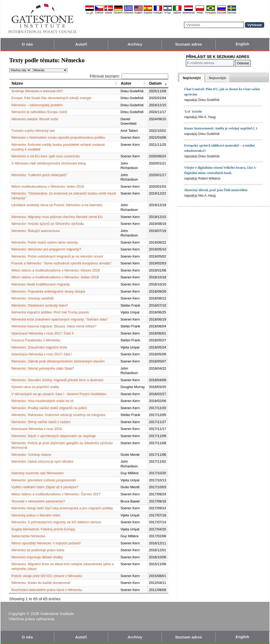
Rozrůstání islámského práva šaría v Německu (47, 590)
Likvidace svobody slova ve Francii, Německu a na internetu (57, 205)
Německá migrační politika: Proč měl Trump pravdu (50, 312)
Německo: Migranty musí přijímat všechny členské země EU (57, 217)
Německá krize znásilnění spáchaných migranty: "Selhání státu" (60, 319)
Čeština (99, 13)
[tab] (192, 78)
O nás (27, 44)
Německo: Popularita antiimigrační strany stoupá (48, 291)
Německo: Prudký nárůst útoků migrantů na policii (49, 408)
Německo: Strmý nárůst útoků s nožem (41, 422)
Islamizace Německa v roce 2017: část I (42, 354)
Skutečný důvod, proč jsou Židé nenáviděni (216, 190)
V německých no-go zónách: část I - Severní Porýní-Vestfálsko (59, 394)
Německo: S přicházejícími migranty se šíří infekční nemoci (56, 522)
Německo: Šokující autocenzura (36, 231)
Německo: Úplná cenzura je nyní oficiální (42, 461)
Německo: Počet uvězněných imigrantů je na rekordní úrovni (57, 256)
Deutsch (118, 13)
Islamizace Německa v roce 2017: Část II (42, 333)
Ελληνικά (128, 13)
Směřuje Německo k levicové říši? (37, 91)
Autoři (81, 44)
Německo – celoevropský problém (37, 105)
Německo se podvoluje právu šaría (38, 550)
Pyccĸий (221, 13)
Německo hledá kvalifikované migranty (41, 284)
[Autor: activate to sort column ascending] (133, 83)
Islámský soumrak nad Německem (38, 473)
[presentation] (192, 78)
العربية (90, 13)
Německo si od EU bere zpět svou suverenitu (46, 156)
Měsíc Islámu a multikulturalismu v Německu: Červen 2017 (56, 494)
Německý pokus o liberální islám (36, 515)
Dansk (109, 13)
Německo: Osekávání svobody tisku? (40, 305)
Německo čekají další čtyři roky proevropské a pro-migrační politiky (62, 508)
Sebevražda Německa (28, 536)
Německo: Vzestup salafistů (32, 298)
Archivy (135, 44)
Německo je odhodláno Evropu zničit (39, 112)
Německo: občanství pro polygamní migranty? (46, 249)
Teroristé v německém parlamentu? (38, 501)
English (138, 13)
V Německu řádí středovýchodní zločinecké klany (49, 163)
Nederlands (189, 13)
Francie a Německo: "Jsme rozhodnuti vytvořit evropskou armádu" (62, 263)
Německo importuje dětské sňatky (37, 557)
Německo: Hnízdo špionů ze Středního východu (48, 224)
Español (148, 13)
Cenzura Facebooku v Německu (36, 340)
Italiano (177, 13)
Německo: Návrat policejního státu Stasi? (43, 368)
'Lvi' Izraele (193, 111)
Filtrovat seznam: (129, 76)
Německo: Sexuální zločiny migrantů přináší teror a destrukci (57, 380)
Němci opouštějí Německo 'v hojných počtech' (46, 543)
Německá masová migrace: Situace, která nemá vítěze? (54, 326)
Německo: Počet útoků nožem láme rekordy (45, 242)
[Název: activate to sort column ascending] (64, 83)
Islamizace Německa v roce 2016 (37, 429)
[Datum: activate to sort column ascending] (158, 83)
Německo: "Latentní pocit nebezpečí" (39, 175)
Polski (200, 13)
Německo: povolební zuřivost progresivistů (44, 480)
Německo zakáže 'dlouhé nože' (35, 119)
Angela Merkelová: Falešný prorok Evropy (43, 529)
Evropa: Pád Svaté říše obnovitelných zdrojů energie (51, 98)
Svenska (232, 13)
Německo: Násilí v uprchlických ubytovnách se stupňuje (54, 436)
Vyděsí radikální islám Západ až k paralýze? (45, 487)
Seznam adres (189, 44)
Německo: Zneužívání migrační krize (39, 347)
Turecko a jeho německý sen (33, 131)
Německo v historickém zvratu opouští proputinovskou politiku (58, 137)
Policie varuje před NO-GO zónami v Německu (47, 576)
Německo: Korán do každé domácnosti (41, 583)
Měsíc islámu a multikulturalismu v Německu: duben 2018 (55, 277)
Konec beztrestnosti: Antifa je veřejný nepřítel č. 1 (221, 128)
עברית (168, 13)
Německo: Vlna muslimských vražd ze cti (42, 401)
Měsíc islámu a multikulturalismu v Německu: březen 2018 (56, 270)
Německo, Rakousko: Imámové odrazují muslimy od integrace (58, 415)
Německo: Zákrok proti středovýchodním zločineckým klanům (58, 361)
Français (158, 13)
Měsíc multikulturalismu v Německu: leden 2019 (48, 187)
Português (211, 13)
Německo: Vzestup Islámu (31, 455)
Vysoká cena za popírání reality (35, 387)
